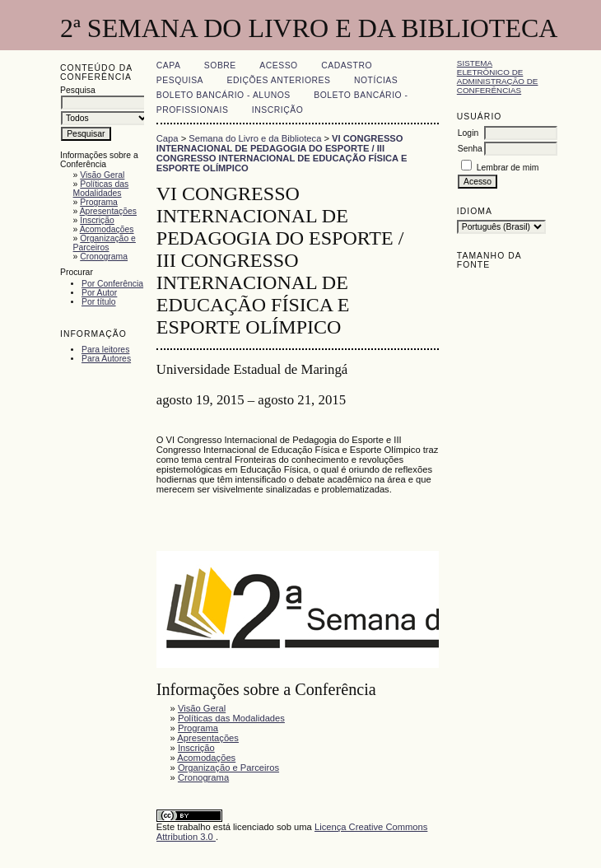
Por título (99, 302)
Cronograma (104, 257)
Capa (169, 65)
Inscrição (97, 220)
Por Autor (99, 293)
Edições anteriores (279, 80)
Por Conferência (112, 284)
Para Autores (106, 359)
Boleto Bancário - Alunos (224, 95)
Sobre (220, 65)
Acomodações (107, 229)
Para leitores (105, 350)
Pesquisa (180, 80)
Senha (470, 149)
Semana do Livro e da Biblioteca (255, 138)
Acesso (278, 65)
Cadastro (347, 65)
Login (468, 133)
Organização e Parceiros (105, 243)
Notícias (376, 80)
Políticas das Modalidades (101, 189)
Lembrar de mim (508, 168)
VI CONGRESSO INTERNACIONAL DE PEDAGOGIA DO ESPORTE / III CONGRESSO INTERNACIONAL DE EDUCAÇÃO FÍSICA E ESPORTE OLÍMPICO (282, 153)
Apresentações (108, 211)
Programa (99, 202)
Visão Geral (102, 175)
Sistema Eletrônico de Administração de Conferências (498, 77)
